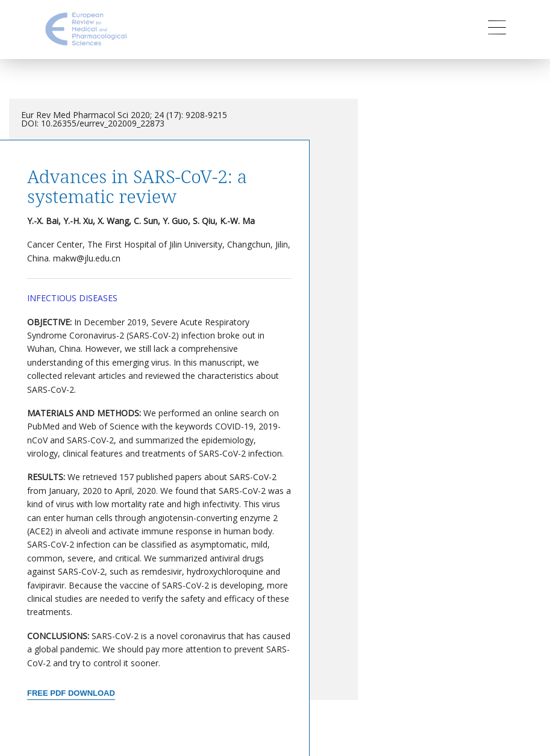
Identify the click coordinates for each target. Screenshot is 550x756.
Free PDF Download (71, 693)
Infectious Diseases (72, 298)
